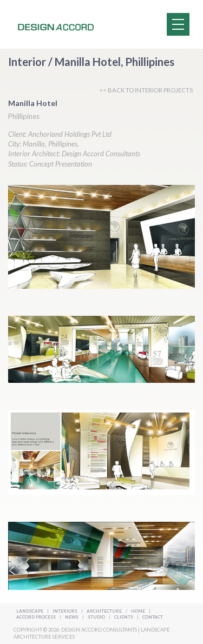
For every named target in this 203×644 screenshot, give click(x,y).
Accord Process (37, 617)
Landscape (30, 611)
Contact (153, 617)
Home (138, 611)
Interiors (65, 611)
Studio (97, 617)
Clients (124, 617)
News (72, 617)
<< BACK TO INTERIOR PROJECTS (146, 90)
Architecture (105, 611)
